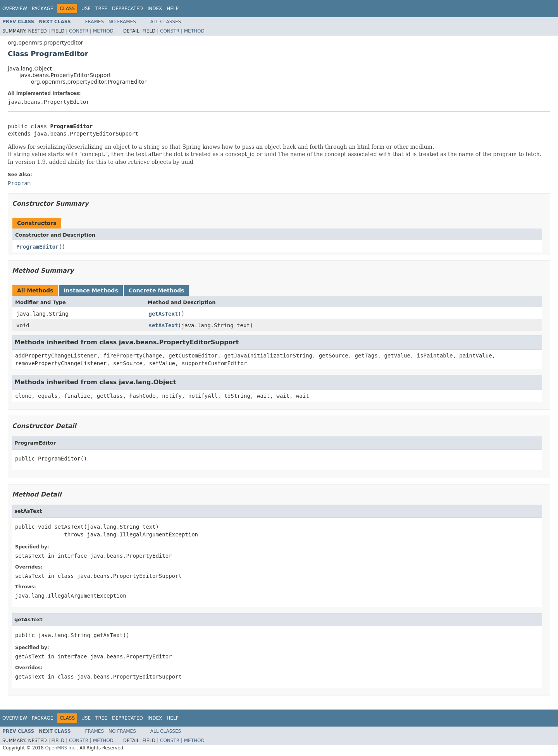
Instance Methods (91, 290)
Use (86, 9)
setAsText (164, 325)
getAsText (164, 314)
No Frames (122, 22)
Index (155, 9)
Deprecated (127, 9)
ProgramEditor (38, 247)
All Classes (166, 22)
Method (103, 31)
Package (42, 9)
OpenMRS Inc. (61, 748)
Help (173, 9)
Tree (101, 9)
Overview (15, 9)
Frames (95, 22)
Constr (79, 31)
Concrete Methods (157, 290)
